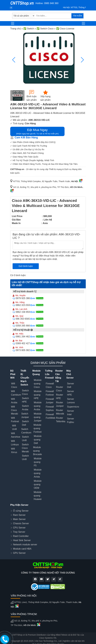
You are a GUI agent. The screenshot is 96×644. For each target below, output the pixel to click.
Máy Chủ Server (70, 374)
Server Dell (70, 385)
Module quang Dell (38, 440)
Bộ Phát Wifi (13, 374)
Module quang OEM (38, 484)
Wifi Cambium (16, 393)
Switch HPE (25, 400)
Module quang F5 (38, 462)
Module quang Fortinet (37, 428)
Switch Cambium (26, 431)
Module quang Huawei (38, 496)
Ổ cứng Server (21, 511)
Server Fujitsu (70, 420)
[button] (82, 60)
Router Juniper (60, 404)
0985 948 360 (51, 3)
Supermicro (73, 407)
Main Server (19, 519)
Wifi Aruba (14, 401)
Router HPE (60, 397)
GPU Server (19, 553)
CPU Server (19, 528)
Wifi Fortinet (15, 420)
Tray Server (19, 532)
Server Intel (70, 413)
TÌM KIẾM (77, 16)
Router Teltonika (61, 420)
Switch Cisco (25, 392)
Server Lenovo (71, 401)
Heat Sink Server (22, 540)
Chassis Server (21, 523)
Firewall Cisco (50, 385)
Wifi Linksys (15, 443)
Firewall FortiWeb (51, 416)
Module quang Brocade (37, 451)
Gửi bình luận (26, 266)
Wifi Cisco (14, 385)
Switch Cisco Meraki (25, 448)
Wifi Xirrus (14, 451)
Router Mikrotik (60, 412)
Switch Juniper (25, 415)
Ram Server (19, 515)
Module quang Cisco (38, 384)
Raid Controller (21, 536)
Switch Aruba (25, 408)
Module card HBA (22, 549)
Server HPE (70, 393)
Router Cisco (60, 389)
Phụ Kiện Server (19, 505)
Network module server (25, 545)
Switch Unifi (25, 439)
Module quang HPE (38, 395)
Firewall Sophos (50, 408)
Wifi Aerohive (16, 435)
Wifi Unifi (14, 427)
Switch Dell (25, 423)
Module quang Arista (38, 473)
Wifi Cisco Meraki (14, 410)
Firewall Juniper (50, 401)
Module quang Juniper (38, 417)
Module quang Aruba (38, 406)
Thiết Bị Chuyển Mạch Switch (25, 378)
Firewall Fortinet (50, 393)
